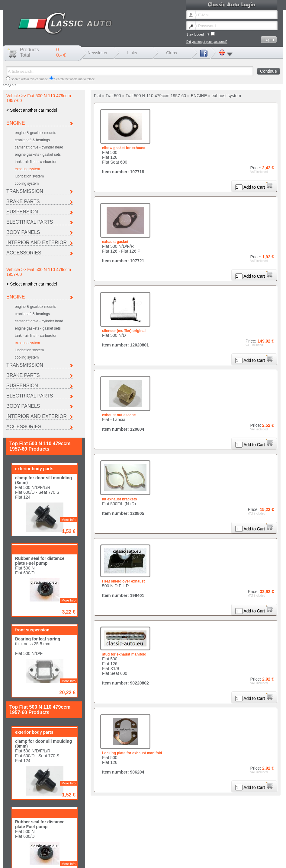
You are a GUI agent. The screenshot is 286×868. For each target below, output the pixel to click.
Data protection (165, 860)
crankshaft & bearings (32, 140)
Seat (91, 851)
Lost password (61, 860)
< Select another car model (32, 110)
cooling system (27, 183)
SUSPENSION (22, 212)
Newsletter (98, 53)
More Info (69, 346)
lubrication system (29, 176)
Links (132, 53)
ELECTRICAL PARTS (30, 222)
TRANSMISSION (25, 191)
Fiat (90, 847)
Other (131, 851)
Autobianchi (17, 847)
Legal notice (96, 860)
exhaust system (27, 169)
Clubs (172, 53)
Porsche (54, 851)
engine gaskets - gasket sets (38, 155)
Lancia (170, 847)
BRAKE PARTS (23, 201)
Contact (79, 860)
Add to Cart (258, 187)
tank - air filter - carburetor (36, 162)
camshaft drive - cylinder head (39, 147)
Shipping (113, 860)
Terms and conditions (137, 860)
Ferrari (131, 847)
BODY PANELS (23, 232)
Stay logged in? (201, 34)
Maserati (211, 847)
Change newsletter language (28, 860)
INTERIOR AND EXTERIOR (37, 243)
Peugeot (15, 851)
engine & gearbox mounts (35, 133)
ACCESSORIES (24, 253)
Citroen (53, 847)
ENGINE (16, 123)
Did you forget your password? (207, 42)
